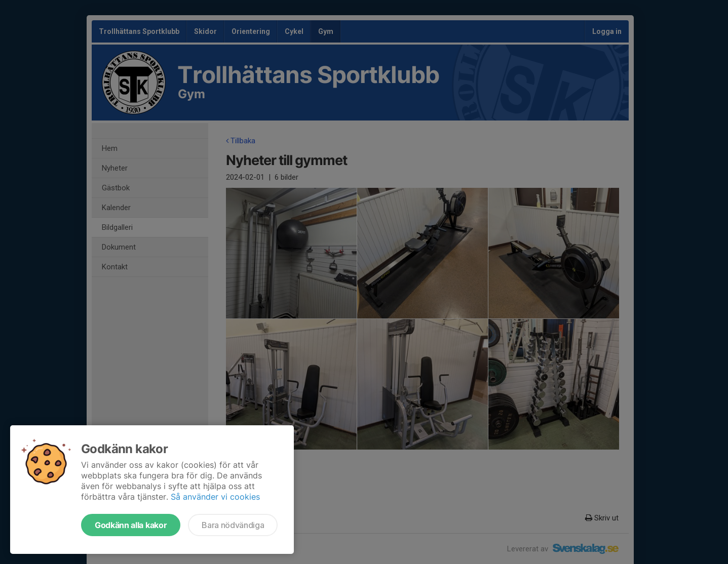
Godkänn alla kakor (131, 525)
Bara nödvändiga (233, 525)
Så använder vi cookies (215, 497)
